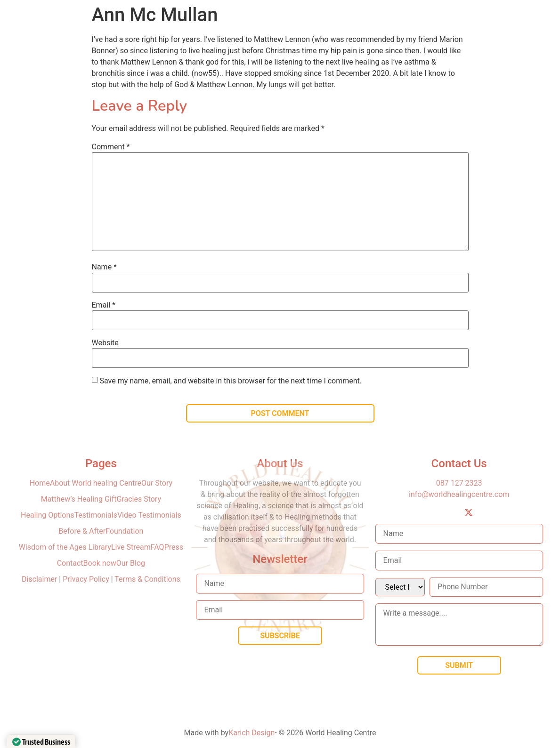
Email (104, 305)
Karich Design (252, 733)
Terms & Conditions (147, 579)
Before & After (82, 531)
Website (105, 343)
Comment (111, 147)
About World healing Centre (96, 483)
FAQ (158, 547)
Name (105, 267)
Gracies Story (139, 499)
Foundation (124, 531)
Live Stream (131, 547)
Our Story (157, 483)
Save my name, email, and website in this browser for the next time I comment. (231, 381)
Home (40, 483)
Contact (70, 563)
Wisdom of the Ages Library (65, 547)
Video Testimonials (149, 515)
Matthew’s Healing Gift (79, 499)
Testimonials (96, 515)
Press (174, 547)
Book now (100, 563)
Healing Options (48, 515)
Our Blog (131, 563)
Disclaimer (40, 579)
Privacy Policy (86, 579)
